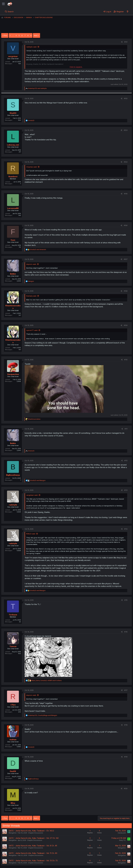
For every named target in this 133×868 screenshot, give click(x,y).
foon (13, 240)
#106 (126, 225)
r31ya (13, 705)
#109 (126, 325)
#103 (126, 130)
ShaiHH (13, 113)
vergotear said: (32, 495)
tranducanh (122, 833)
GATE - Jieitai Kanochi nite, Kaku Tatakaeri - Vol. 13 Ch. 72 (33, 861)
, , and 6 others (47, 680)
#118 (126, 725)
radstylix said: (31, 47)
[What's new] (128, 11)
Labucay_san (13, 145)
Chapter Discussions (36, 833)
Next (36, 35)
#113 (126, 490)
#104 (126, 162)
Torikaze (13, 615)
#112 (126, 461)
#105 (126, 194)
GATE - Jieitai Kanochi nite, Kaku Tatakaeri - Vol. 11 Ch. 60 (33, 853)
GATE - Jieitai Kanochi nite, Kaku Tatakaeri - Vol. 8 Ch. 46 (33, 846)
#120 (126, 789)
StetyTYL (122, 840)
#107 (126, 259)
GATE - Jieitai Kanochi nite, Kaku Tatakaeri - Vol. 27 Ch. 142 (34, 838)
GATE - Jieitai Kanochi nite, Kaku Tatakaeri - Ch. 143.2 (31, 831)
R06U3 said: (31, 534)
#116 (126, 632)
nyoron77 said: (32, 330)
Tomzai (13, 646)
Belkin (13, 274)
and (37, 88)
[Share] (122, 42)
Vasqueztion (13, 374)
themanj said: (31, 296)
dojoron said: (31, 264)
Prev (6, 35)
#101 (126, 42)
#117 (126, 690)
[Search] (9, 11)
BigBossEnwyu (13, 475)
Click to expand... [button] (76, 67)
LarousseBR (13, 208)
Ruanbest (13, 177)
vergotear (13, 56)
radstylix (13, 505)
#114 (126, 529)
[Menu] (3, 4)
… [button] (13, 35)
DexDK (13, 771)
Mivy (13, 803)
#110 (126, 360)
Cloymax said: (32, 167)
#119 (126, 757)
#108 (126, 291)
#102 (126, 98)
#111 (126, 429)
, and (43, 715)
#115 (126, 600)
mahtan (13, 740)
